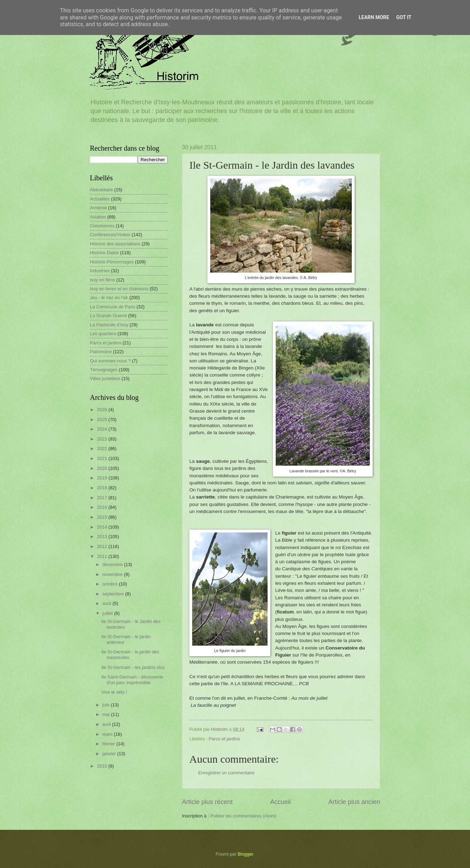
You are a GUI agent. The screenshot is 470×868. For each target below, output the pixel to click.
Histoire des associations (115, 244)
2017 (103, 498)
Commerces (102, 226)
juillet (108, 613)
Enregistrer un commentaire (226, 773)
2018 (103, 488)
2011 (103, 556)
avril (107, 724)
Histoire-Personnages (112, 262)
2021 (103, 458)
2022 (103, 448)
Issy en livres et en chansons (119, 289)
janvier (110, 754)
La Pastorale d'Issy (109, 325)
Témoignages (104, 370)
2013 (103, 537)
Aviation (98, 217)
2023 (103, 439)
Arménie (98, 208)
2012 (103, 546)
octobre (111, 584)
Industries (100, 271)
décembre (113, 564)
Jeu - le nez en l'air (109, 298)
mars (108, 734)
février (109, 744)
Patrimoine (101, 352)
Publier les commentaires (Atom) (243, 816)
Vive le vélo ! (114, 692)
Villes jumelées (105, 378)
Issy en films (102, 280)
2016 (103, 507)
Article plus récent (207, 802)
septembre (114, 594)
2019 (103, 478)
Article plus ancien (354, 802)
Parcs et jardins (224, 739)
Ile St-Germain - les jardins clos (133, 667)
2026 (103, 410)
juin (107, 705)
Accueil (280, 802)
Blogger (246, 854)
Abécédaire (101, 190)
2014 (103, 527)
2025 (103, 420)
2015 (103, 517)
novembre (113, 574)
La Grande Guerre (108, 316)
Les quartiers (103, 334)
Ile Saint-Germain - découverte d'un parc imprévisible (132, 680)
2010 (103, 766)
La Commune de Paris (113, 307)
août (107, 603)
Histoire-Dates (104, 253)
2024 (103, 429)
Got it (404, 17)
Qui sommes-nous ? (110, 361)
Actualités (100, 199)
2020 (103, 468)
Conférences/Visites (110, 235)
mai (107, 714)
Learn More (374, 17)
